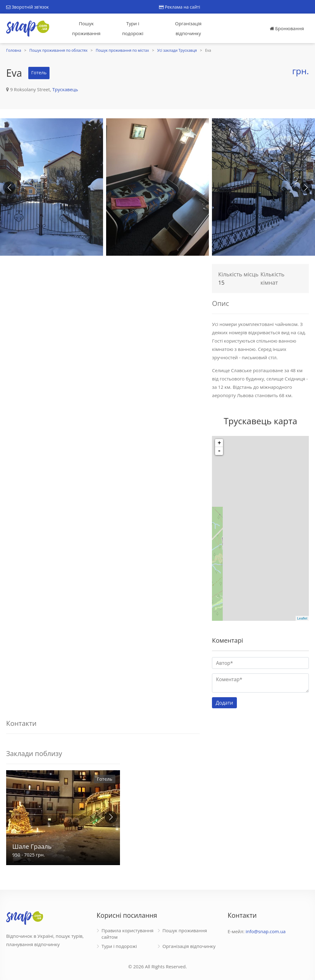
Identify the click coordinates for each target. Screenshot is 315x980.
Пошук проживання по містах (122, 50)
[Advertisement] (103, 304)
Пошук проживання (86, 28)
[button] (306, 188)
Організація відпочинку (188, 28)
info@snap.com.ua (266, 931)
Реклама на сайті (179, 7)
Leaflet (302, 618)
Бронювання (287, 28)
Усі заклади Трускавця (177, 50)
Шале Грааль (32, 846)
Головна (14, 50)
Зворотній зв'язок (28, 7)
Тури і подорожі (133, 28)
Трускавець (65, 89)
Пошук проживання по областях (59, 50)
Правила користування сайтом (128, 934)
